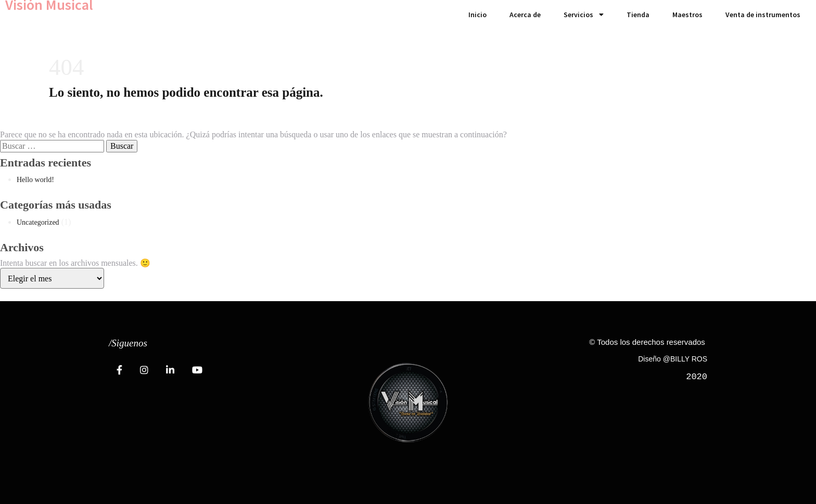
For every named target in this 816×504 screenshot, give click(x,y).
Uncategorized (38, 222)
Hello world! (35, 180)
